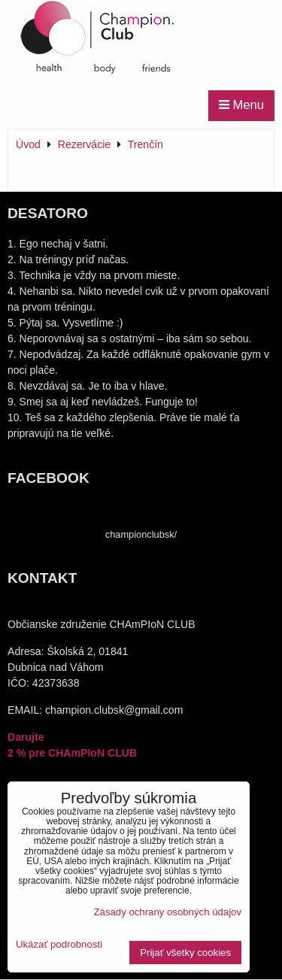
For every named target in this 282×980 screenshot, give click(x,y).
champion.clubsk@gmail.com (114, 710)
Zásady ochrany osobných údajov (168, 912)
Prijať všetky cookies (185, 953)
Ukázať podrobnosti (59, 945)
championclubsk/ (141, 534)
